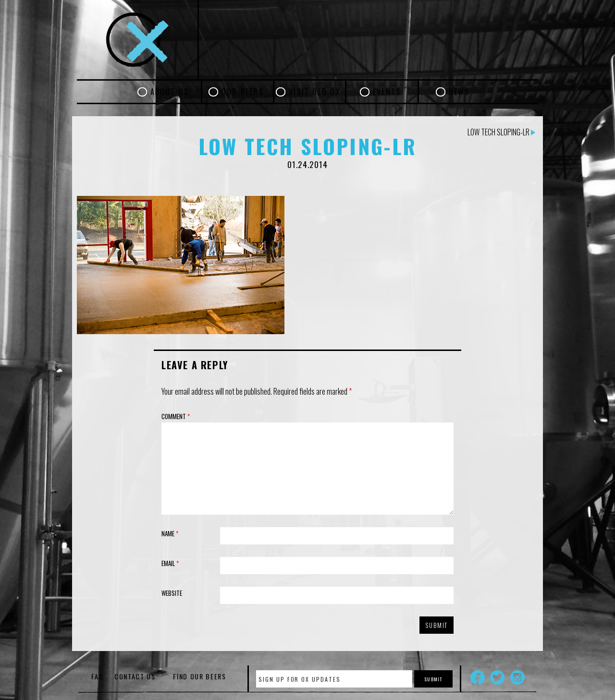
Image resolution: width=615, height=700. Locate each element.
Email (170, 563)
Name (170, 533)
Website (172, 593)
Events (387, 92)
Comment (176, 416)
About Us (170, 92)
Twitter (497, 677)
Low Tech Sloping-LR (501, 132)
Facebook (478, 677)
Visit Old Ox (315, 92)
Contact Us (135, 676)
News (459, 92)
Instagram (517, 677)
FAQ (97, 676)
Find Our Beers (200, 676)
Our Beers (243, 92)
